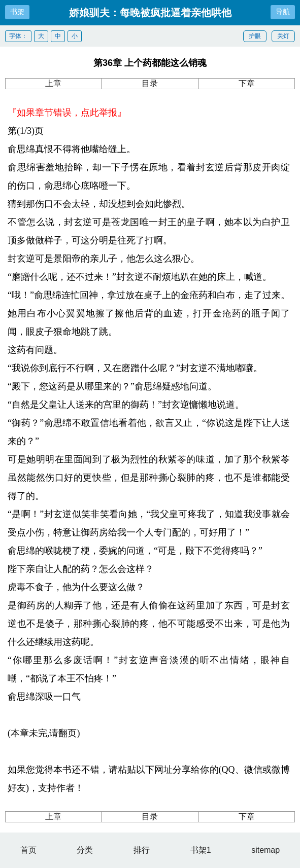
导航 (283, 12)
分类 (85, 850)
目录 (150, 83)
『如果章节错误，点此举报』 (67, 113)
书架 (17, 12)
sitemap (265, 850)
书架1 (201, 850)
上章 (53, 83)
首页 (28, 850)
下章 (247, 83)
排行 (142, 850)
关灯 (283, 36)
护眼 (255, 36)
